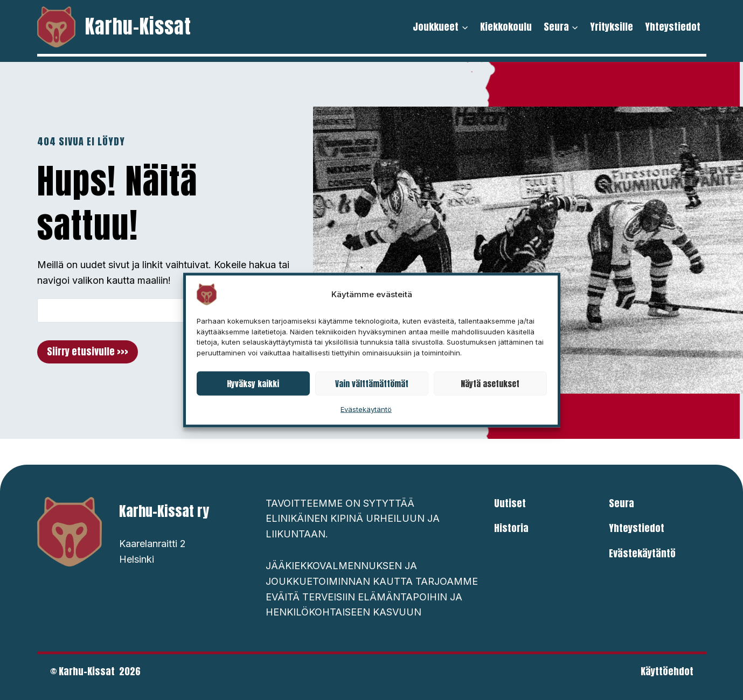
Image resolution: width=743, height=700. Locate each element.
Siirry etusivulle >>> (88, 351)
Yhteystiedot (673, 27)
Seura (622, 503)
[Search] (149, 310)
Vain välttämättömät (372, 383)
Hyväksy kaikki (253, 383)
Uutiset (510, 503)
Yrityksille (612, 27)
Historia (511, 528)
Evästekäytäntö (366, 409)
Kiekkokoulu (506, 27)
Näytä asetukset (490, 383)
